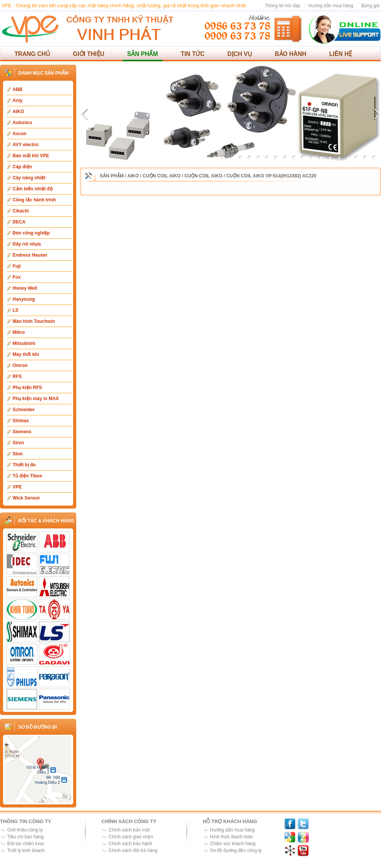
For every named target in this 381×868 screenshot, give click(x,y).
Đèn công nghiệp (31, 233)
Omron (20, 365)
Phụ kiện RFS (27, 388)
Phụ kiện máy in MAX (36, 399)
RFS (17, 377)
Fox (17, 277)
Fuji (17, 266)
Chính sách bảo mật (129, 830)
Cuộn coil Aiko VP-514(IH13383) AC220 (271, 176)
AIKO (18, 112)
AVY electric (26, 145)
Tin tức (192, 54)
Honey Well (25, 288)
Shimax (21, 421)
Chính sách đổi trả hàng (133, 850)
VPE (17, 487)
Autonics (22, 123)
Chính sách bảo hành (130, 844)
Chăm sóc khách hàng (233, 844)
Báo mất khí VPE (31, 156)
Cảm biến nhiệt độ (33, 189)
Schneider (24, 410)
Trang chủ (32, 54)
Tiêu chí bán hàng (26, 837)
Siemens (22, 432)
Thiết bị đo (24, 465)
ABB (18, 89)
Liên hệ (341, 54)
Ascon (20, 134)
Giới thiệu (89, 54)
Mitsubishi (24, 343)
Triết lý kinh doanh (26, 850)
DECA (19, 222)
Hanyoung (24, 299)
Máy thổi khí (26, 354)
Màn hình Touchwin (34, 321)
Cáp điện (22, 167)
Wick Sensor (26, 498)
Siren (18, 443)
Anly (18, 101)
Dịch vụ (240, 54)
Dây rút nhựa (27, 244)
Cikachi (21, 211)
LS (15, 310)
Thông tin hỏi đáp (283, 6)
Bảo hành (291, 54)
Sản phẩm (143, 54)
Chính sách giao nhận (131, 837)
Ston (18, 454)
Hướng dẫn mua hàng (331, 6)
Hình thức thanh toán (231, 837)
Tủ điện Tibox (27, 476)
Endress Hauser (30, 255)
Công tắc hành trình (34, 200)
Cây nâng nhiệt (29, 178)
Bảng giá (370, 6)
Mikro (19, 332)
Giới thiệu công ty (25, 830)
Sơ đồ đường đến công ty (236, 850)
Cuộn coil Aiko (162, 176)
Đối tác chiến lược (26, 844)
